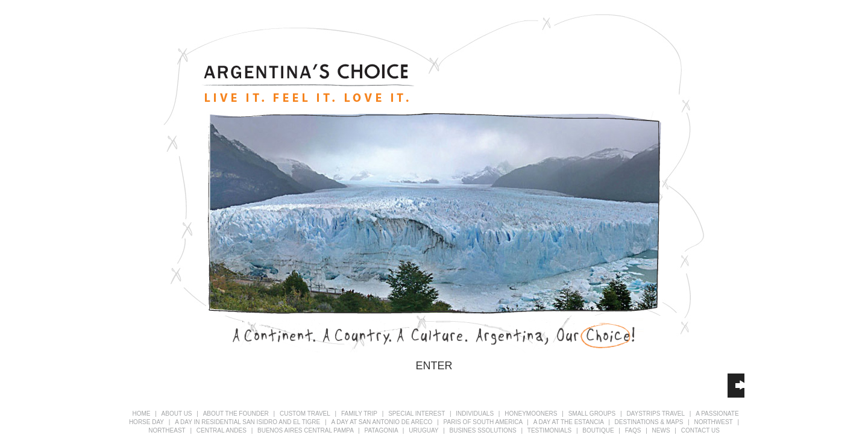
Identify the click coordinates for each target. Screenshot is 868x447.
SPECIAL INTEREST (417, 414)
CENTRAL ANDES (222, 430)
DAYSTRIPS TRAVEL (656, 414)
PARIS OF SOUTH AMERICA (484, 422)
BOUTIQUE (598, 430)
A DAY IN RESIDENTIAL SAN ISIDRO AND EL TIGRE (248, 422)
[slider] (737, 384)
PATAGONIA (382, 430)
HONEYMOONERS (532, 414)
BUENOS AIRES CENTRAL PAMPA (306, 430)
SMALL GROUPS (593, 414)
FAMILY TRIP (359, 414)
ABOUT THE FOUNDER (236, 414)
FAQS (633, 430)
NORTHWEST (713, 422)
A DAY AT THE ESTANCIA (570, 422)
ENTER (434, 366)
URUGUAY (424, 430)
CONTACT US (700, 430)
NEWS (661, 430)
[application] (736, 386)
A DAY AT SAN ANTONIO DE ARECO (382, 422)
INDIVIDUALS (476, 414)
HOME (141, 414)
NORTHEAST (167, 430)
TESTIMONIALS (549, 430)
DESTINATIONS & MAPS (649, 422)
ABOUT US (177, 414)
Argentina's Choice (308, 83)
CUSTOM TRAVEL (305, 414)
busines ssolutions (483, 430)
